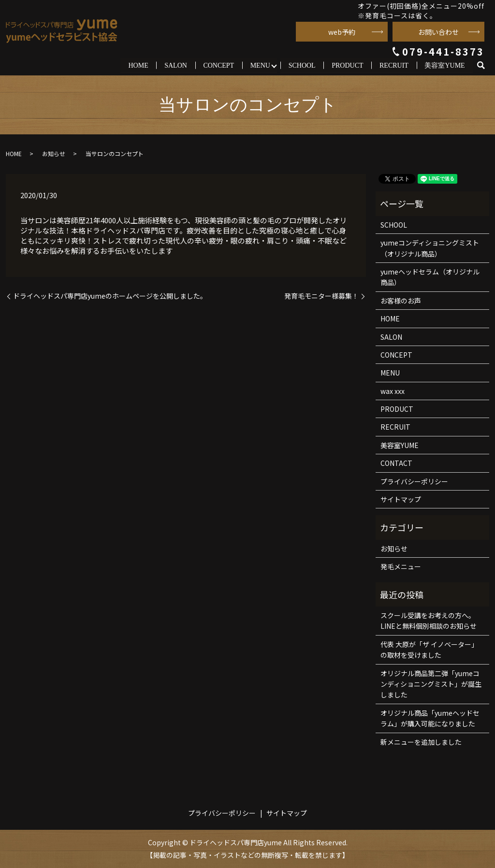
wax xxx (393, 391)
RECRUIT (394, 65)
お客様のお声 (401, 301)
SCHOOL (302, 65)
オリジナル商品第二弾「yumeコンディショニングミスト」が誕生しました (431, 684)
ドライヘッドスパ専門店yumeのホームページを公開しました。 (110, 296)
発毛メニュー (401, 567)
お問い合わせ (438, 32)
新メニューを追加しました (421, 742)
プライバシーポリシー (414, 481)
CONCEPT (218, 65)
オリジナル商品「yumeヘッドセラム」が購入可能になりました (430, 718)
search (485, 65)
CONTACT (396, 463)
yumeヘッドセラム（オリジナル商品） (430, 277)
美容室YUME (444, 65)
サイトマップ (401, 500)
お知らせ (54, 154)
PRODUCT (347, 65)
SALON (176, 65)
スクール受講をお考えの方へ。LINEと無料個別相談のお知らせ (429, 621)
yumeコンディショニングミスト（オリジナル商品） (430, 248)
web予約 (342, 32)
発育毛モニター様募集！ (321, 296)
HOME (138, 65)
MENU (260, 65)
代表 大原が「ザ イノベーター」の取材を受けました (429, 650)
